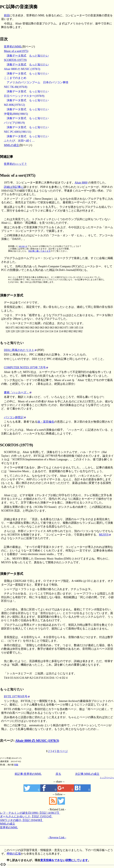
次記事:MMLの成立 (87, 774)
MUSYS (104, 535)
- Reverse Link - (57, 837)
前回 (7, 15)
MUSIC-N (23, 246)
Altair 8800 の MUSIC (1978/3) (22, 69)
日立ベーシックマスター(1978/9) (24, 96)
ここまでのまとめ (15, 78)
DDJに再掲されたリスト (19, 350)
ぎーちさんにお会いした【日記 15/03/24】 (26, 816)
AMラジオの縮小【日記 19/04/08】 (22, 820)
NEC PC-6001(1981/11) (17, 132)
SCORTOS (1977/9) (15, 60)
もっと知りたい (39, 56)
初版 (16, 765)
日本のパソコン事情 (56, 82)
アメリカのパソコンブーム (23, 82)
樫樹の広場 (14, 854)
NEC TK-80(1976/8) (16, 87)
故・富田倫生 (46, 422)
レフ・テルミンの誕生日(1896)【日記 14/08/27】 (30, 813)
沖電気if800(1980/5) (16, 114)
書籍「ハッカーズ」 (16, 392)
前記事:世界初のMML (28, 774)
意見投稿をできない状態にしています (64, 860)
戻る (58, 774)
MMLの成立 (11, 145)
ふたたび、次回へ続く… (19, 141)
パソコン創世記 (14, 417)
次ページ (62, 751)
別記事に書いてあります (39, 251)
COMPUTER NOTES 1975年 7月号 (25, 367)
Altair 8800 (81, 183)
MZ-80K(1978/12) (14, 105)
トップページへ (107, 778)
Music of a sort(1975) (16, 51)
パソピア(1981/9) (14, 123)
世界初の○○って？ (15, 164)
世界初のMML (13, 47)
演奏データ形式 (16, 56)
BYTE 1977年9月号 (16, 696)
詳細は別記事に (14, 187)
